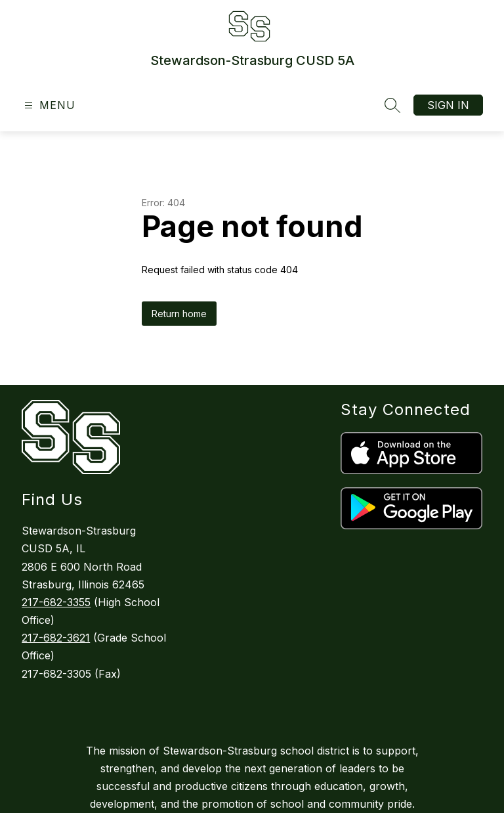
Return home (179, 314)
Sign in (448, 105)
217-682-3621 (56, 638)
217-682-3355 (56, 602)
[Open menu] (48, 105)
